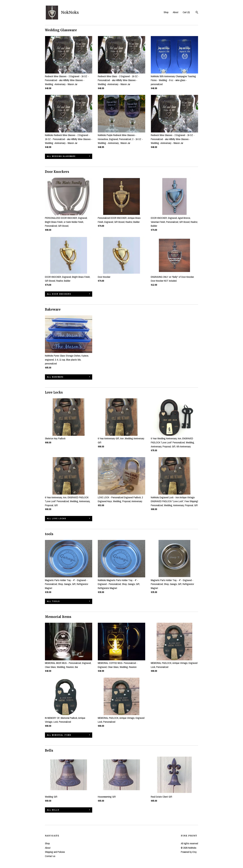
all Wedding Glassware (61, 156)
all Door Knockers (59, 294)
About (176, 12)
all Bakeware (55, 377)
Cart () (186, 12)
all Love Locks (56, 519)
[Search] (197, 13)
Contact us (50, 856)
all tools (53, 601)
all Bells (53, 810)
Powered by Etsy (189, 852)
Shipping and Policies (55, 852)
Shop (166, 12)
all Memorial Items (59, 735)
